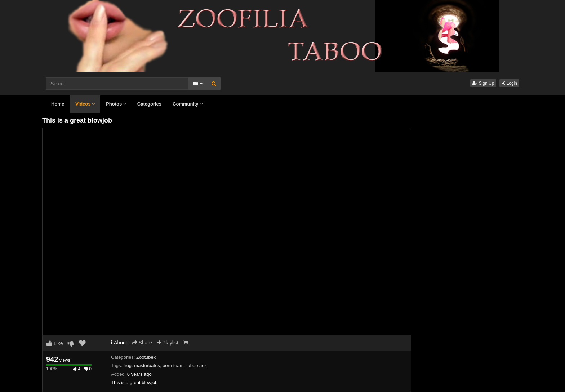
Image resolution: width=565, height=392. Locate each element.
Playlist (168, 343)
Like (55, 343)
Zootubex (146, 357)
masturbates (147, 366)
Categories (149, 104)
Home (58, 104)
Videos (85, 104)
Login (509, 83)
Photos (116, 104)
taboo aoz (197, 366)
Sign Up (483, 83)
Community (188, 104)
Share (142, 343)
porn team (173, 366)
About (119, 343)
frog (128, 366)
